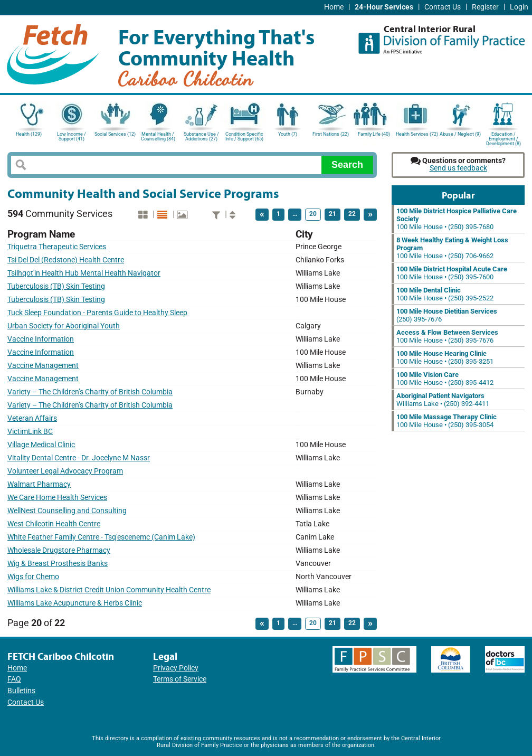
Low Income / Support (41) (72, 136)
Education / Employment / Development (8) (503, 138)
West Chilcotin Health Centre (54, 524)
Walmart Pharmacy (39, 484)
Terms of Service (180, 679)
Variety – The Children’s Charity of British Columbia (90, 392)
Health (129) (29, 134)
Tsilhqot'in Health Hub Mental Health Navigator (84, 273)
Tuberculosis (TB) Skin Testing (56, 286)
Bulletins (21, 691)
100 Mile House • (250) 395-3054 (446, 421)
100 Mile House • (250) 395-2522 (445, 294)
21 (332, 214)
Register (485, 7)
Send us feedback (458, 168)
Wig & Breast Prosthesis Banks (58, 564)
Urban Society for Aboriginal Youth (64, 326)
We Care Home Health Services (57, 498)
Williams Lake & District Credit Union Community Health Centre (109, 590)
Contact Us (443, 7)
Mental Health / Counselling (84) (158, 136)
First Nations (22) (331, 134)
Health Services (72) (417, 134)
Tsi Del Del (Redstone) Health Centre (66, 260)
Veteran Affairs (32, 418)
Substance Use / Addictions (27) (201, 136)
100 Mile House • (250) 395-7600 (452, 273)
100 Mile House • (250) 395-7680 (457, 219)
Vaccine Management (43, 366)
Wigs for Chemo (33, 577)
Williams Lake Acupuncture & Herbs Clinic (75, 603)
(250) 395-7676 (447, 315)
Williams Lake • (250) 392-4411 (443, 400)
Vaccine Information (41, 339)
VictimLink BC (30, 432)
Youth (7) (288, 134)
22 (352, 214)
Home (334, 7)
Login (519, 7)
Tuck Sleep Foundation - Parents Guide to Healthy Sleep (97, 313)
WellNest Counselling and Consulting (67, 511)
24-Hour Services (384, 7)
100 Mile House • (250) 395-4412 (445, 379)
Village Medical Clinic (41, 445)
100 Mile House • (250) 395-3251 (445, 357)
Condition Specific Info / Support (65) (244, 136)
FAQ (14, 679)
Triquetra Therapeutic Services (57, 247)
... (295, 214)
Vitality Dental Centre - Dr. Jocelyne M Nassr (79, 458)
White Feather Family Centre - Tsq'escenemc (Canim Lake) (101, 537)
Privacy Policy (176, 668)
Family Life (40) (374, 134)
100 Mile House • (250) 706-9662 (452, 248)
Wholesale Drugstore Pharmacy (59, 550)
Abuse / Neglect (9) (460, 134)
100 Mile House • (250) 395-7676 (447, 336)
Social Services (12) (115, 134)
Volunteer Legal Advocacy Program (65, 471)
